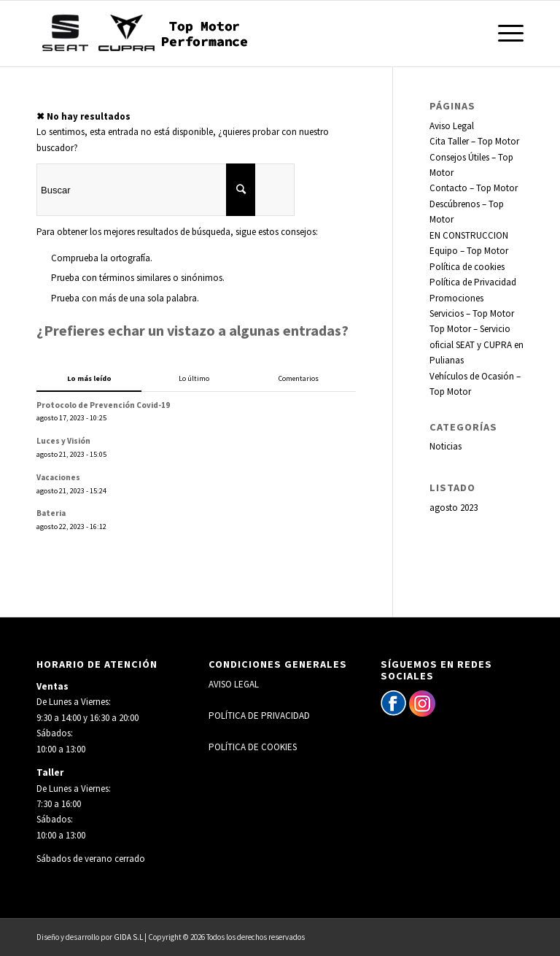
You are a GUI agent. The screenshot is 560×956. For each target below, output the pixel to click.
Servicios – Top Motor (472, 313)
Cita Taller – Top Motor (474, 141)
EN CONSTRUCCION (469, 235)
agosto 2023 (454, 508)
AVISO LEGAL (234, 684)
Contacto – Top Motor (474, 188)
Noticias (446, 446)
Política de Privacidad (473, 282)
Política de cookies (467, 267)
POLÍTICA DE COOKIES (253, 747)
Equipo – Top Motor (469, 251)
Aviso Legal (452, 126)
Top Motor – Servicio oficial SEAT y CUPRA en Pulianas (477, 344)
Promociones (456, 298)
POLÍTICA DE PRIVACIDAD (259, 716)
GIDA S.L (128, 937)
